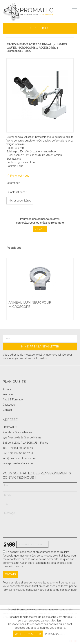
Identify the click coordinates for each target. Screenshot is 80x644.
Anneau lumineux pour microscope (30, 305)
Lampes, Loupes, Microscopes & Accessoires (37, 46)
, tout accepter (28, 634)
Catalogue (9, 405)
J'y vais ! (40, 229)
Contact (7, 410)
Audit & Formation (13, 400)
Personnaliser (55, 634)
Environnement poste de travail (29, 44)
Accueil (7, 389)
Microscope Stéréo (20, 201)
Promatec (8, 394)
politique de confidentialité (61, 590)
